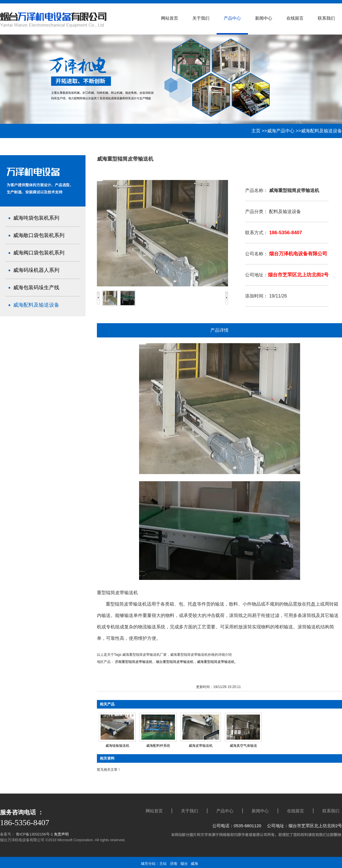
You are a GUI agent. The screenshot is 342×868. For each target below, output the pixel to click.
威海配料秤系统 (158, 746)
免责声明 (61, 834)
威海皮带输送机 (201, 746)
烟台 (184, 864)
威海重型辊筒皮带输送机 (216, 662)
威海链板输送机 (117, 746)
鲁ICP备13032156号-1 (34, 834)
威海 (194, 864)
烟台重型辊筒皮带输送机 (175, 662)
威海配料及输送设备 (321, 131)
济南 (174, 864)
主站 (163, 864)
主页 (256, 131)
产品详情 (219, 330)
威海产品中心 (281, 131)
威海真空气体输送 (243, 746)
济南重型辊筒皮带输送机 (134, 662)
